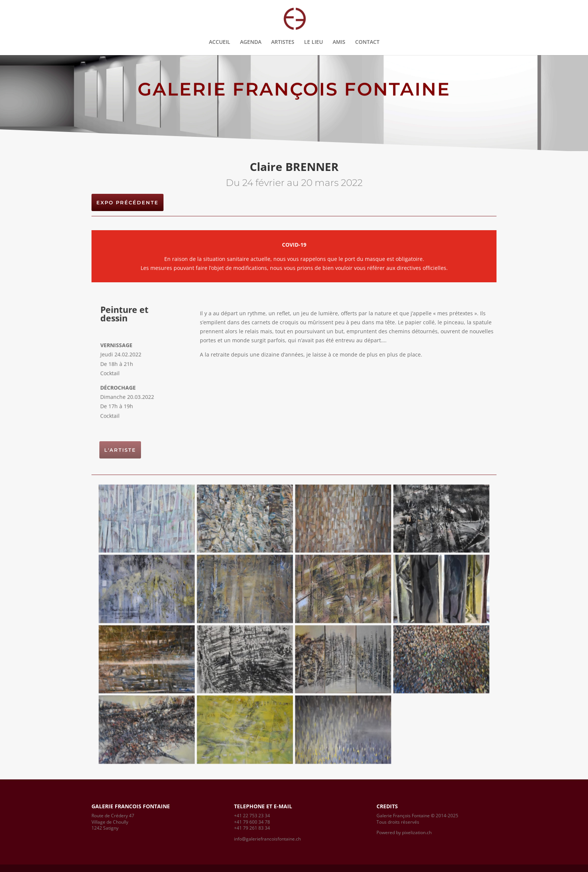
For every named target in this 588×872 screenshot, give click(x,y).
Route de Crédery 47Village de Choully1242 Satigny (113, 822)
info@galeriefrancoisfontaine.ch (267, 839)
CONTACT (367, 42)
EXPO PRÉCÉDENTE (127, 202)
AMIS (339, 42)
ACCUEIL (220, 42)
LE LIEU (313, 42)
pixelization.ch (417, 832)
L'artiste (120, 450)
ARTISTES (283, 42)
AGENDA (251, 42)
